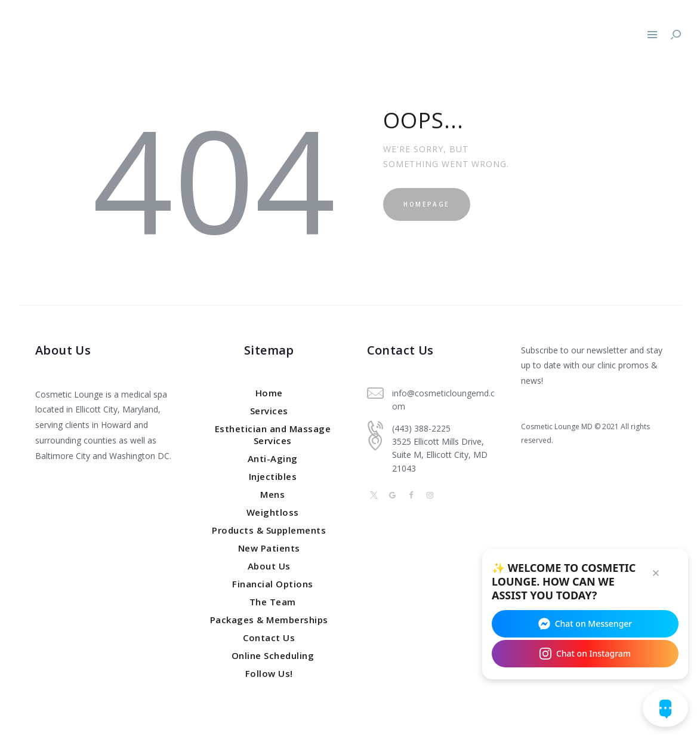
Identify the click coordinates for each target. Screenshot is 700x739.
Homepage (430, 205)
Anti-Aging (273, 458)
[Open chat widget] (665, 708)
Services (269, 411)
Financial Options (273, 584)
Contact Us (269, 638)
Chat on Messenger (585, 623)
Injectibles (273, 476)
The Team (273, 602)
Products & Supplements (269, 530)
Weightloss (273, 512)
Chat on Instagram (585, 653)
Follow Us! (269, 673)
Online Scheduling (273, 655)
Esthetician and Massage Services (273, 435)
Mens (272, 494)
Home (269, 393)
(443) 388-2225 (421, 428)
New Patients (269, 548)
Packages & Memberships (269, 620)
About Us (269, 566)
